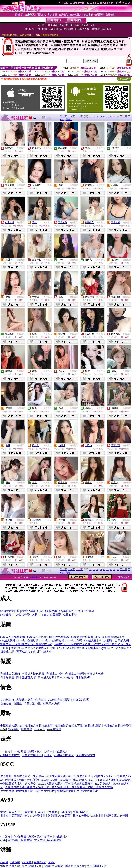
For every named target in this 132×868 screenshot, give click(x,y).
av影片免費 (23, 615)
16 (104, 116)
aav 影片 (5, 751)
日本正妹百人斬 (26, 678)
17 (108, 116)
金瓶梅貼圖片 (93, 726)
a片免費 (27, 862)
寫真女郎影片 (81, 700)
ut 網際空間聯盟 (10, 755)
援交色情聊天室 (32, 866)
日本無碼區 (7, 678)
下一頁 (123, 116)
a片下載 (15, 862)
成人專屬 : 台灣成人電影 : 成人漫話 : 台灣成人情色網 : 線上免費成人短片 (45, 776)
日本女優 (27, 812)
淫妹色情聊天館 (10, 866)
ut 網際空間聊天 (64, 755)
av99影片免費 (51, 703)
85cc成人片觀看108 (39, 637)
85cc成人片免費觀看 (13, 637)
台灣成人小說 (55, 674)
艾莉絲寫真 (7, 700)
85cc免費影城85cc (113, 637)
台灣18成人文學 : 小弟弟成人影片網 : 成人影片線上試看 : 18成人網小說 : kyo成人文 (62, 648)
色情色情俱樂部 (53, 866)
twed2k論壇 (54, 729)
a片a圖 (4, 862)
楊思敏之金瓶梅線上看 (39, 726)
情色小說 (29, 703)
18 (111, 116)
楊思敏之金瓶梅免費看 (118, 726)
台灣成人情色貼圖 (33, 674)
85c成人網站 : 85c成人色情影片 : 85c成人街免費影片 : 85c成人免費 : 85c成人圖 (48, 641)
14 (97, 116)
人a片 (51, 862)
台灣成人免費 (95, 674)
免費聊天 (127, 222)
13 (94, 116)
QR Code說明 (124, 79)
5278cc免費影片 (10, 611)
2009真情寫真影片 (60, 700)
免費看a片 (40, 862)
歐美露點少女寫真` (59, 816)
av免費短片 (61, 751)
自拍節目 (13, 729)
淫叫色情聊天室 (75, 866)
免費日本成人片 (10, 812)
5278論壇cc (66, 611)
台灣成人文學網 (10, 674)
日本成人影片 (46, 678)
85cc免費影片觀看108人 (86, 637)
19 (114, 116)
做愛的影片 (35, 577)
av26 (3, 729)
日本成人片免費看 (46, 812)
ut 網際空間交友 (86, 755)
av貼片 (36, 615)
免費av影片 (35, 751)
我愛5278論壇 (30, 611)
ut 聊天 (48, 755)
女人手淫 (40, 729)
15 (101, 116)
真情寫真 (41, 700)
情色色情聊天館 (97, 866)
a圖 (39, 703)
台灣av (48, 751)
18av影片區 (19, 751)
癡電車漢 (27, 729)
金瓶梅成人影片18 (11, 726)
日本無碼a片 (83, 678)
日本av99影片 (65, 678)
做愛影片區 (7, 791)
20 (118, 116)
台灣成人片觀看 (75, 674)
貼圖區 (18, 703)
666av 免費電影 (52, 615)
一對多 (128, 148)
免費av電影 (70, 615)
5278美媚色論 (49, 611)
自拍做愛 (6, 703)
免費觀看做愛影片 (68, 791)
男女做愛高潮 (90, 791)
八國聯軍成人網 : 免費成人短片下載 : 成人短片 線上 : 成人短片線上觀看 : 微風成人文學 (59, 787)
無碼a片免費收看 (35, 816)
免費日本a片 (80, 812)
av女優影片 (7, 615)
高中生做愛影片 (45, 791)
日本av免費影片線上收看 (88, 816)
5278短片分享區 (85, 611)
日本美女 (65, 812)
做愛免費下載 (25, 791)
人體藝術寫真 (25, 700)
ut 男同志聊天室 (32, 755)
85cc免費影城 (61, 637)
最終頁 (69, 120)
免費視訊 (21, 148)
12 (90, 116)
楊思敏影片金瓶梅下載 (69, 726)
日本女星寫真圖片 (11, 816)
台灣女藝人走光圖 (117, 816)
